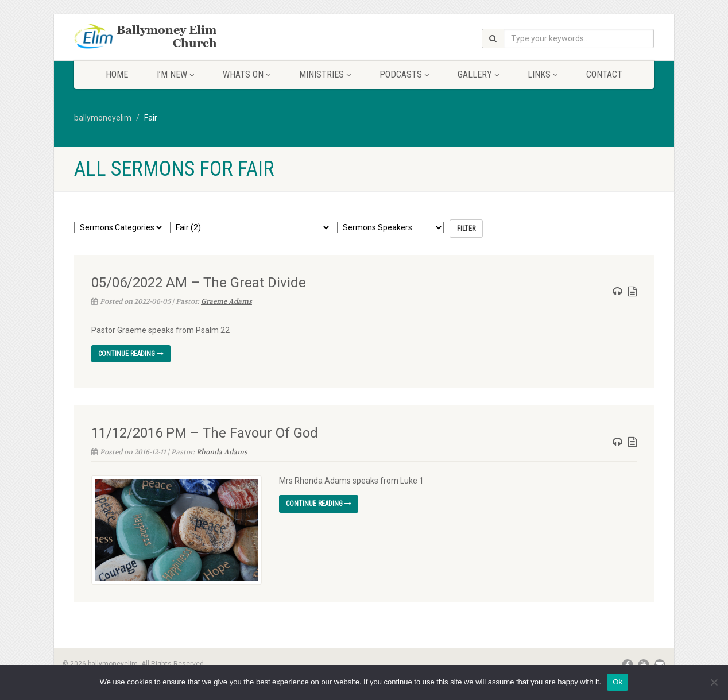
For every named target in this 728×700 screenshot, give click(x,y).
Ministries (325, 74)
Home (117, 74)
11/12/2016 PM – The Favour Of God (205, 433)
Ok (617, 682)
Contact (604, 74)
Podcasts (404, 74)
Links (543, 74)
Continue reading (131, 354)
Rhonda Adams (222, 452)
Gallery (478, 74)
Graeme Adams (226, 301)
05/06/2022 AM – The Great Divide (199, 283)
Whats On (247, 74)
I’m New (175, 74)
